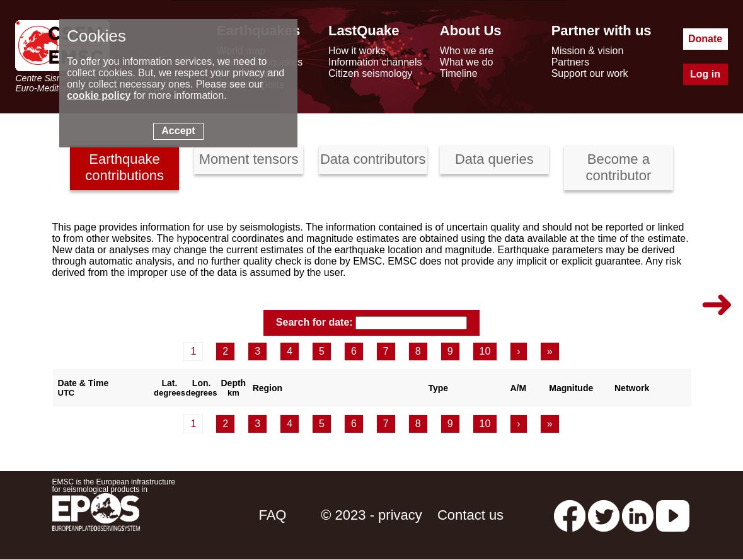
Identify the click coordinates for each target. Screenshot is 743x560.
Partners (570, 62)
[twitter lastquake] (604, 515)
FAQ (272, 515)
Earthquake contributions (124, 167)
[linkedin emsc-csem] (638, 515)
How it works (357, 51)
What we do (466, 62)
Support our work (590, 73)
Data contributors (373, 159)
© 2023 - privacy (371, 515)
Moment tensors (249, 159)
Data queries (494, 159)
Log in (705, 74)
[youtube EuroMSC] (673, 515)
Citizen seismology (370, 73)
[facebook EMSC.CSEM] (570, 515)
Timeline (459, 73)
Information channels (375, 62)
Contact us (470, 515)
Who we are (467, 51)
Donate (705, 39)
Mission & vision (588, 51)
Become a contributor (618, 167)
